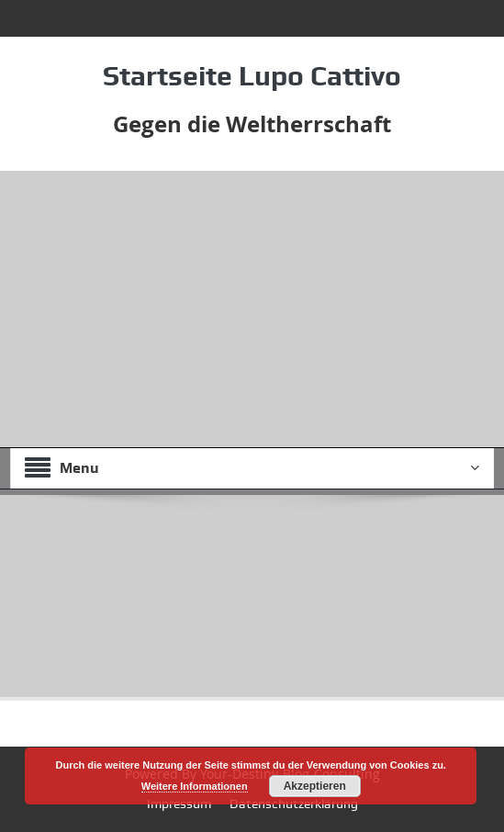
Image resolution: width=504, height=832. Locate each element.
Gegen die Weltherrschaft (252, 124)
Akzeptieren (315, 786)
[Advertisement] (252, 309)
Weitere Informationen (195, 786)
